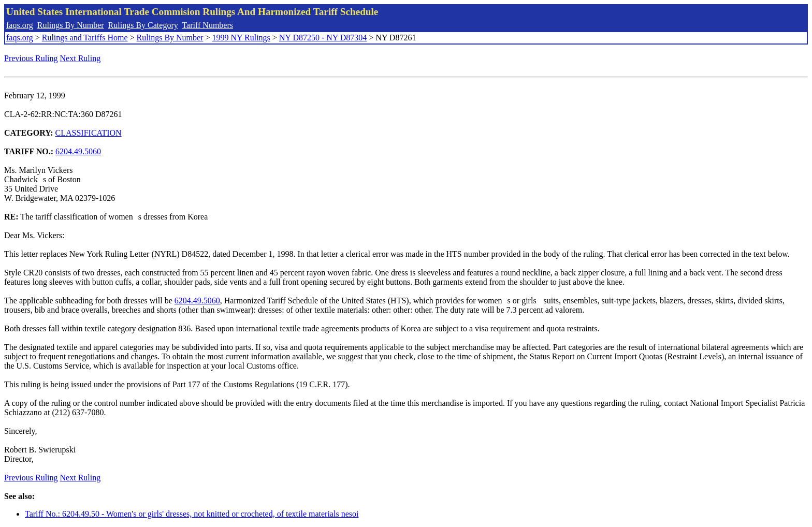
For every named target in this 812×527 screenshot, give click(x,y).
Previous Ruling (31, 58)
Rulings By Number (71, 25)
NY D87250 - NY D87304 (323, 38)
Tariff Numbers (207, 25)
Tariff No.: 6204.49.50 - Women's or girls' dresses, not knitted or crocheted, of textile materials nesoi (192, 514)
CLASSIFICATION (89, 133)
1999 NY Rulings (241, 38)
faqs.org (20, 25)
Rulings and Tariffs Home (85, 38)
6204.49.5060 (78, 151)
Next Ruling (81, 58)
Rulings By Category (143, 25)
